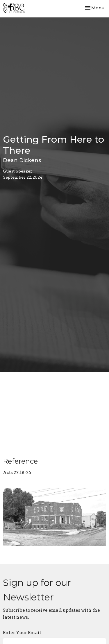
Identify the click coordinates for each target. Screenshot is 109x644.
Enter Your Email (22, 633)
